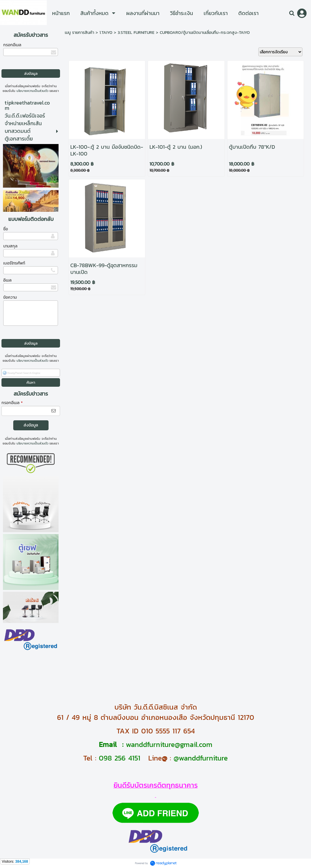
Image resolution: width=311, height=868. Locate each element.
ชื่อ (6, 229)
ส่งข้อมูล (31, 425)
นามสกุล (10, 246)
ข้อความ (10, 297)
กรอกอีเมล (12, 45)
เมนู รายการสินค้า (79, 33)
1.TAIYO (106, 33)
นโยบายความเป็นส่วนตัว (32, 91)
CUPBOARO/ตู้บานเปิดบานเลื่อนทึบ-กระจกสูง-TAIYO (205, 33)
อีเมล (7, 280)
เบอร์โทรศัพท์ (14, 263)
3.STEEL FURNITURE (136, 33)
